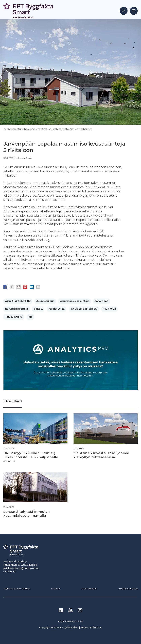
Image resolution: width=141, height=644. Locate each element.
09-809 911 (10, 571)
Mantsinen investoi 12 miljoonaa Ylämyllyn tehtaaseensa (102, 455)
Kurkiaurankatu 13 (17, 309)
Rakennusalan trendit (17, 588)
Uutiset (56, 588)
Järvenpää (102, 301)
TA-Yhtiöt (110, 309)
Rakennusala (89, 588)
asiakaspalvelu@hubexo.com (21, 568)
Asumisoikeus (45, 301)
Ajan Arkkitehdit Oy (18, 301)
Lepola (38, 309)
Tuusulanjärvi (14, 317)
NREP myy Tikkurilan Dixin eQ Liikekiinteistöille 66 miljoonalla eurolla (31, 457)
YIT (31, 317)
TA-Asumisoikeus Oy (84, 309)
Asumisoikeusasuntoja (75, 301)
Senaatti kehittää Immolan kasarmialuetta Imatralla (27, 513)
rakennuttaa (57, 309)
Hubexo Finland (128, 588)
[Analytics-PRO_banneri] (70, 389)
